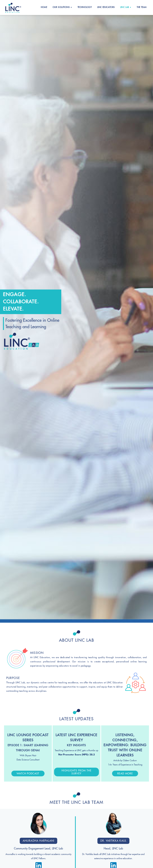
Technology (85, 7)
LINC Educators (106, 7)
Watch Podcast (28, 774)
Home (44, 7)
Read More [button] (125, 774)
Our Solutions (61, 7)
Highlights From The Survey (76, 772)
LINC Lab (125, 7)
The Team (142, 7)
